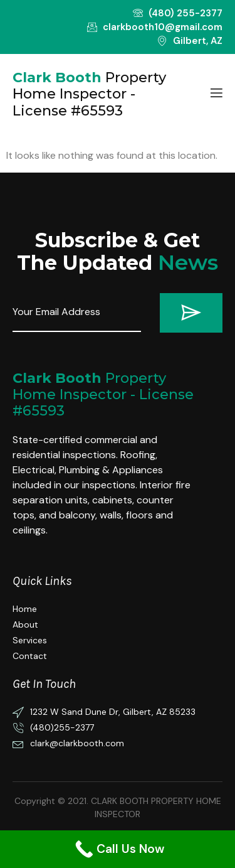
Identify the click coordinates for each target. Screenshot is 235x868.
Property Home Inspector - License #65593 (103, 395)
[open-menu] (216, 94)
